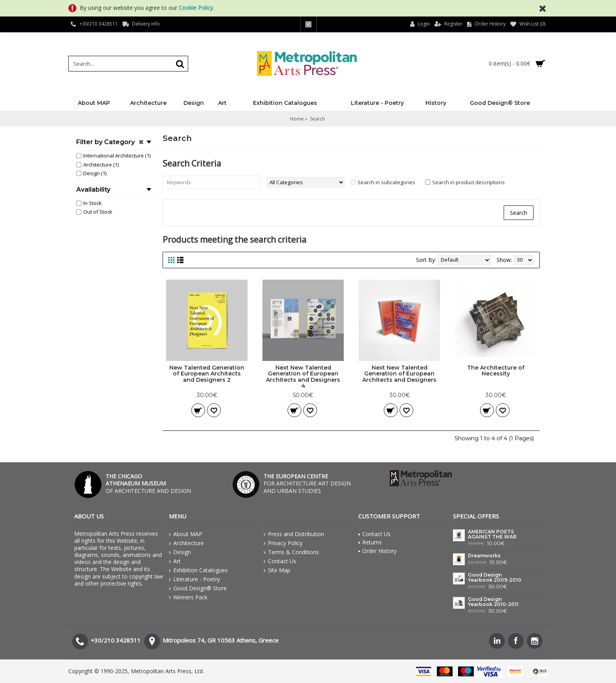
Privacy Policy (283, 543)
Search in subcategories (386, 182)
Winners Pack (188, 597)
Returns (370, 542)
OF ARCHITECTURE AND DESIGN (148, 483)
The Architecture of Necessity (496, 371)
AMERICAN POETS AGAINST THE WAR (492, 534)
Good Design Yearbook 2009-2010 (495, 578)
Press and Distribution (294, 534)
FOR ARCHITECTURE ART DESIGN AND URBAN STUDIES (307, 483)
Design (180, 552)
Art (175, 561)
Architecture (186, 543)
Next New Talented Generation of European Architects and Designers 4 (303, 377)
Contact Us (280, 561)
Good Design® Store (198, 588)
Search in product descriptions (468, 182)
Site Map (277, 570)
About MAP (186, 534)
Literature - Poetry (194, 579)
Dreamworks (484, 556)
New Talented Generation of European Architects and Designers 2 (207, 374)
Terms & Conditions (291, 552)
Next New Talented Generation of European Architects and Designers (399, 374)
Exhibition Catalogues (198, 570)
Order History (377, 551)
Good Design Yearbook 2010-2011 (493, 602)
